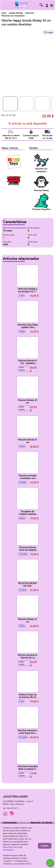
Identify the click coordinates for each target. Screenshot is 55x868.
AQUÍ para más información (12, 849)
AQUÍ (28, 864)
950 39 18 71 (13, 808)
